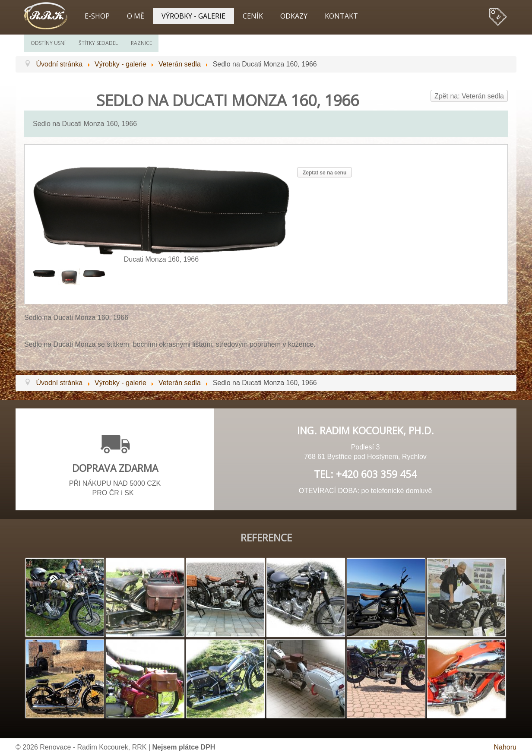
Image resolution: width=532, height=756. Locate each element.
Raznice (141, 43)
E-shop (97, 16)
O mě (136, 16)
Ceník (253, 16)
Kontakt (341, 16)
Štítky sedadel (98, 43)
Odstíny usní (48, 43)
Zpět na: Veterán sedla (469, 96)
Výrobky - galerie (193, 16)
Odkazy (294, 16)
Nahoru (505, 747)
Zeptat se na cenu (325, 173)
